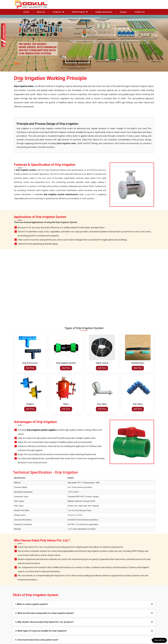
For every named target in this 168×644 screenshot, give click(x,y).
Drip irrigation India (23, 86)
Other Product (78, 12)
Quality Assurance (104, 12)
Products (57, 12)
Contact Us (140, 12)
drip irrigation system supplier (41, 430)
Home (26, 12)
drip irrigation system (26, 170)
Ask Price (30, 368)
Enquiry (123, 12)
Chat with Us (159, 640)
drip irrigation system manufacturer (61, 194)
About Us (41, 12)
